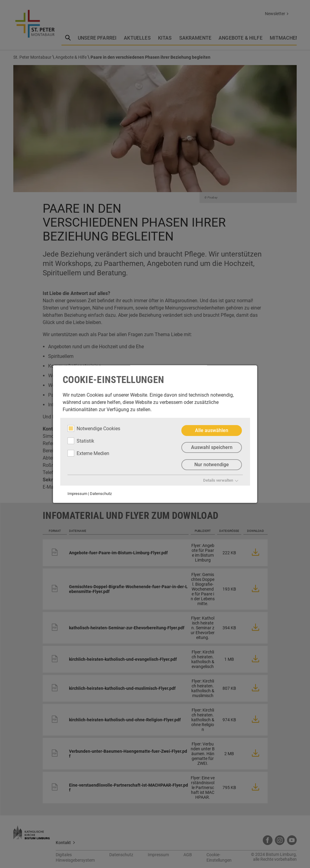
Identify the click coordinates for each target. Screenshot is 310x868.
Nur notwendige (212, 465)
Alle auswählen (212, 430)
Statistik (81, 441)
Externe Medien (88, 453)
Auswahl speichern (211, 448)
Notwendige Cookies (94, 428)
